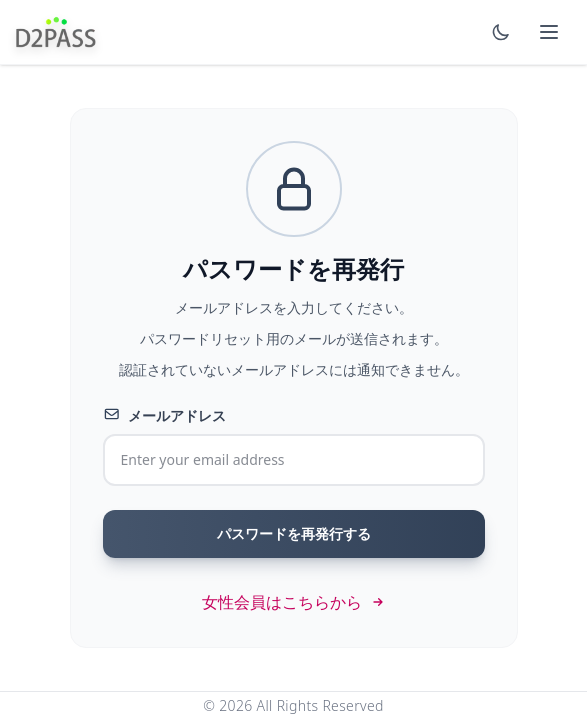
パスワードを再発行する (294, 533)
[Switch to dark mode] (501, 32)
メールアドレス (165, 415)
